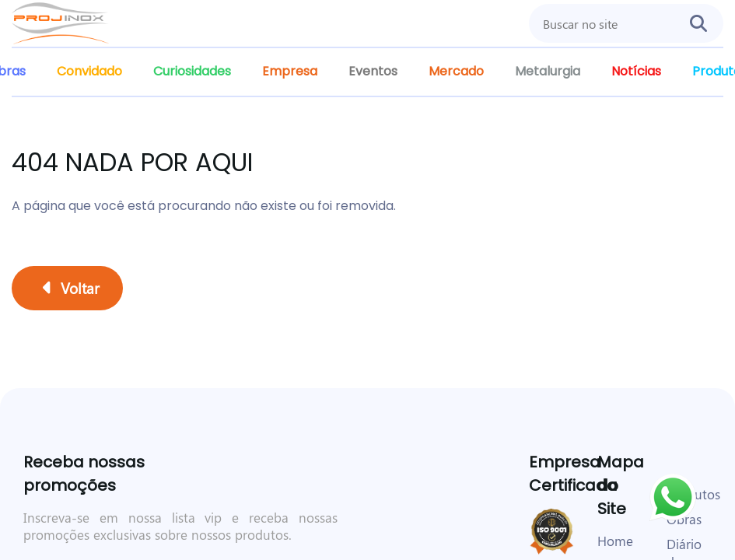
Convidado (89, 71)
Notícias (636, 71)
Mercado (456, 71)
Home (615, 541)
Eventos (373, 71)
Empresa (290, 71)
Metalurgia (548, 71)
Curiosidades (192, 71)
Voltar (71, 288)
